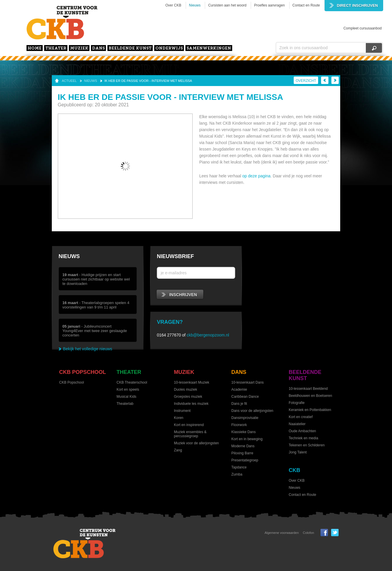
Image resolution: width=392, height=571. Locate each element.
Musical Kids (126, 397)
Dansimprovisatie (245, 418)
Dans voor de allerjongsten (252, 411)
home (35, 48)
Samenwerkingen (209, 48)
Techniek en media (303, 438)
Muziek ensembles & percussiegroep (190, 434)
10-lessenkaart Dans (248, 382)
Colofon (308, 533)
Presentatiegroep (245, 460)
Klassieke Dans (244, 432)
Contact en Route (306, 5)
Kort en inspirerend (189, 425)
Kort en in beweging (247, 439)
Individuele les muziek (191, 404)
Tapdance (239, 467)
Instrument (182, 411)
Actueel (69, 81)
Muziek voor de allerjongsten (196, 443)
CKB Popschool (83, 372)
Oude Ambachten (302, 431)
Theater (56, 48)
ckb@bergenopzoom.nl (208, 335)
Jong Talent (298, 452)
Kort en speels (128, 390)
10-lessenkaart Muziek (192, 382)
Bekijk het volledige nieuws (88, 349)
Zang (178, 450)
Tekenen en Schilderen (307, 445)
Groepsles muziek (188, 397)
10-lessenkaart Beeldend (308, 389)
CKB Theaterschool (132, 382)
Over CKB (173, 5)
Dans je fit (239, 404)
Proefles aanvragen (269, 5)
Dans (98, 48)
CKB (294, 470)
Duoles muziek (186, 390)
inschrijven (179, 295)
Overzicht (306, 81)
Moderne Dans (243, 446)
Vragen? (170, 322)
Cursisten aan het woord (227, 5)
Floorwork (239, 425)
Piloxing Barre (242, 453)
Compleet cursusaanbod (363, 28)
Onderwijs (169, 48)
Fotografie (297, 403)
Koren (179, 418)
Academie (239, 390)
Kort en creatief (301, 417)
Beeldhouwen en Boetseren (310, 396)
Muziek (79, 48)
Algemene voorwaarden (282, 533)
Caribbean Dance (245, 397)
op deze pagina (256, 176)
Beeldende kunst (130, 48)
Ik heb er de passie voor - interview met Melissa (148, 81)
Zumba (237, 474)
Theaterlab (125, 404)
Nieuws (195, 5)
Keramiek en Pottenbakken (310, 410)
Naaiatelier (297, 424)
